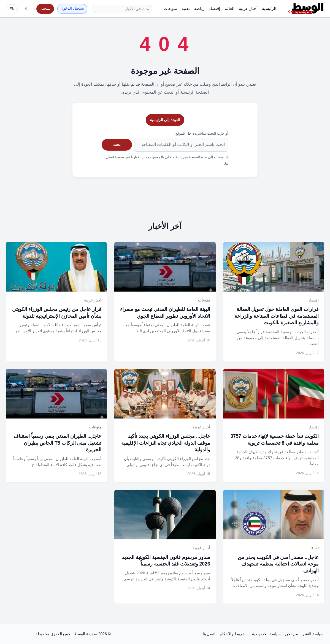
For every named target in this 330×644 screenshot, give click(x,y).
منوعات (170, 8)
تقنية (186, 8)
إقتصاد (214, 8)
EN (12, 9)
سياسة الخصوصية (266, 634)
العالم (229, 8)
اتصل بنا (209, 634)
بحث (117, 145)
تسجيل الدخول (72, 8)
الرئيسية (269, 8)
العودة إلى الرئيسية (165, 120)
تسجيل (45, 8)
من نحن (292, 634)
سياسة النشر (313, 634)
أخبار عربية (248, 8)
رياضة (199, 8)
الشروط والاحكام (234, 634)
